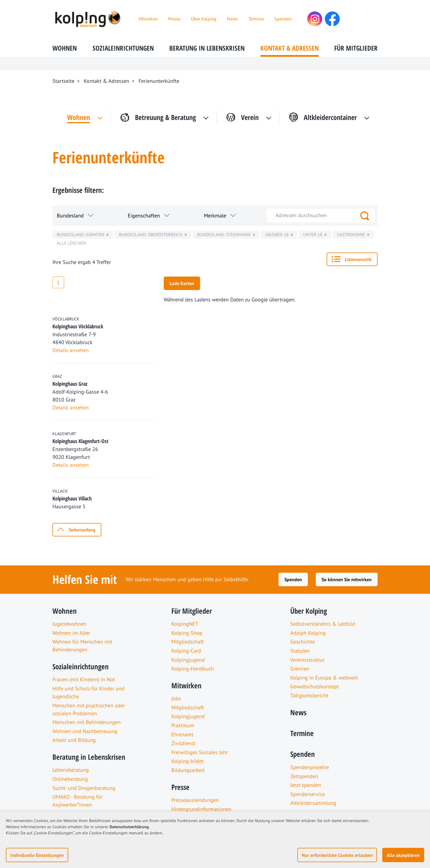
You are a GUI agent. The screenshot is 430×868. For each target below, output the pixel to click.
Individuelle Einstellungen (37, 855)
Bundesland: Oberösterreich (151, 235)
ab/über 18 (277, 235)
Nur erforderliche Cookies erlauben (337, 855)
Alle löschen (71, 243)
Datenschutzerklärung (129, 827)
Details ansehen (71, 350)
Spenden (293, 579)
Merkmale (215, 216)
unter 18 (313, 235)
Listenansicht (358, 259)
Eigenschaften (144, 216)
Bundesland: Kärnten (81, 235)
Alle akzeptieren (403, 855)
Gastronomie (351, 235)
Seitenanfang (82, 530)
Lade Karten (182, 283)
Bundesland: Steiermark (224, 235)
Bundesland (70, 216)
